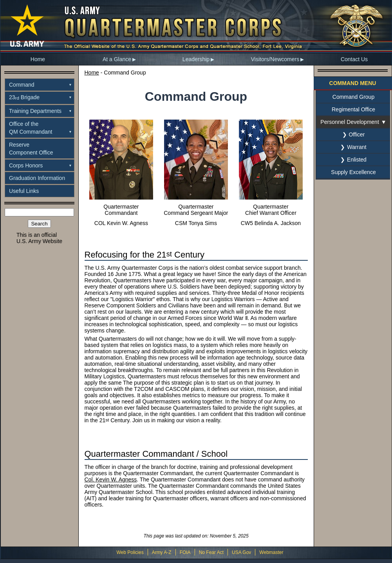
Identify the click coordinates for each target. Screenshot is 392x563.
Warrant (357, 147)
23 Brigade (24, 97)
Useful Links (24, 191)
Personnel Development (350, 122)
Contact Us (354, 59)
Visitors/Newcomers (275, 59)
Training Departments (35, 111)
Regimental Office (353, 109)
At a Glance (117, 59)
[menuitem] (38, 59)
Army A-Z (162, 552)
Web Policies (130, 552)
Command (22, 85)
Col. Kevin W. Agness (111, 479)
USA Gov (241, 552)
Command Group (353, 97)
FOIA (185, 552)
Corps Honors (26, 165)
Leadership (196, 59)
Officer (357, 134)
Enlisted (357, 160)
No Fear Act (211, 552)
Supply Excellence (353, 172)
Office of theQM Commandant (31, 128)
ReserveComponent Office (31, 149)
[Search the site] (39, 212)
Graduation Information (37, 178)
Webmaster (271, 552)
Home (38, 59)
